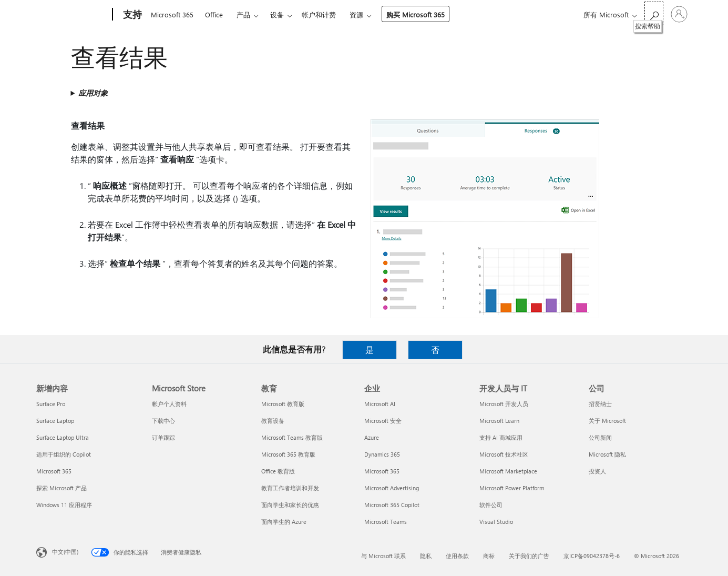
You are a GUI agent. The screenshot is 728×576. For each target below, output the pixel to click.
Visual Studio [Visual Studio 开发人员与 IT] (496, 522)
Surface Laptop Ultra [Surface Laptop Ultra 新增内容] (63, 437)
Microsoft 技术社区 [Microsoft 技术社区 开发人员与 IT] (504, 454)
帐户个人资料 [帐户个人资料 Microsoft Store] (169, 404)
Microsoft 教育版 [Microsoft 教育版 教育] (283, 404)
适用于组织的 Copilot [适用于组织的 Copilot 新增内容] (64, 454)
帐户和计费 (319, 14)
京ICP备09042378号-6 (592, 556)
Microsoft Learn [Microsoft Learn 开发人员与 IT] (499, 421)
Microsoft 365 (172, 14)
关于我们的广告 (529, 556)
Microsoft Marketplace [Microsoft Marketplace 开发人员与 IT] (508, 471)
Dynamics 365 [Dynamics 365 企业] (382, 454)
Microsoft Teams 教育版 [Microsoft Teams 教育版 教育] (292, 437)
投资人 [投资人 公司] (597, 471)
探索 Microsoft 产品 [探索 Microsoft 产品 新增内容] (61, 488)
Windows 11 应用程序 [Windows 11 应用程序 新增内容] (64, 505)
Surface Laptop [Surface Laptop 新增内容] (55, 421)
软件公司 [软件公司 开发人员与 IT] (491, 505)
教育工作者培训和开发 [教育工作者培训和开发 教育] (290, 488)
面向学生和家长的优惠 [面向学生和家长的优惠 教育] (290, 505)
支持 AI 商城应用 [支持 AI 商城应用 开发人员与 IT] (501, 437)
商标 (489, 556)
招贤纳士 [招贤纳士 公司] (600, 404)
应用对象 (93, 93)
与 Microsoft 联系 (383, 556)
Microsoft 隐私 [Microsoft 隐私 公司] (607, 454)
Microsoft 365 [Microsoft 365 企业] (382, 471)
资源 (356, 14)
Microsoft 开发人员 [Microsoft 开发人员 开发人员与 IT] (504, 404)
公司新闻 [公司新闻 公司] (600, 437)
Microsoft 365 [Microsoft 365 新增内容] (54, 471)
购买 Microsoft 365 (416, 14)
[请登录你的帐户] (679, 14)
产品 (243, 14)
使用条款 (457, 556)
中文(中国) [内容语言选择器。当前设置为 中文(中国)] (65, 552)
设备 (277, 14)
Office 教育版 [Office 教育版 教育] (278, 471)
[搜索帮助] (654, 13)
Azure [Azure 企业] (372, 437)
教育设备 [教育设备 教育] (273, 421)
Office (214, 14)
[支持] (131, 15)
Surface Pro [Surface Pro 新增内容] (51, 404)
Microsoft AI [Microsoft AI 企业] (380, 404)
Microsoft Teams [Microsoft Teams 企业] (386, 522)
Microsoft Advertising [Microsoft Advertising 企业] (392, 488)
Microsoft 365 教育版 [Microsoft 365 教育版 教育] (288, 454)
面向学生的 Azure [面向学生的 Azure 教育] (284, 522)
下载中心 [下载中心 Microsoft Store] (163, 421)
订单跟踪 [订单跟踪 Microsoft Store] (163, 437)
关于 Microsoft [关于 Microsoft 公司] (607, 421)
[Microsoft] (72, 15)
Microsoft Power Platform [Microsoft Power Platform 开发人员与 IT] (512, 488)
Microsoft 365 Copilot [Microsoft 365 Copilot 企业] (392, 505)
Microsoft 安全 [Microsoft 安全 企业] (383, 421)
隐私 (426, 556)
